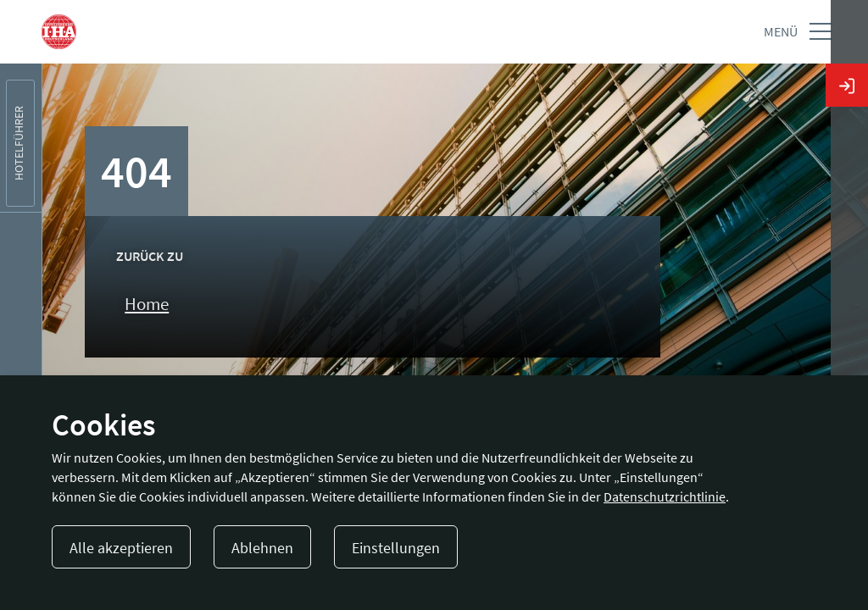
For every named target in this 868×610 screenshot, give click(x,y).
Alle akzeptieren (121, 548)
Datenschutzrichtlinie (665, 496)
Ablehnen (262, 548)
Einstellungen (396, 548)
